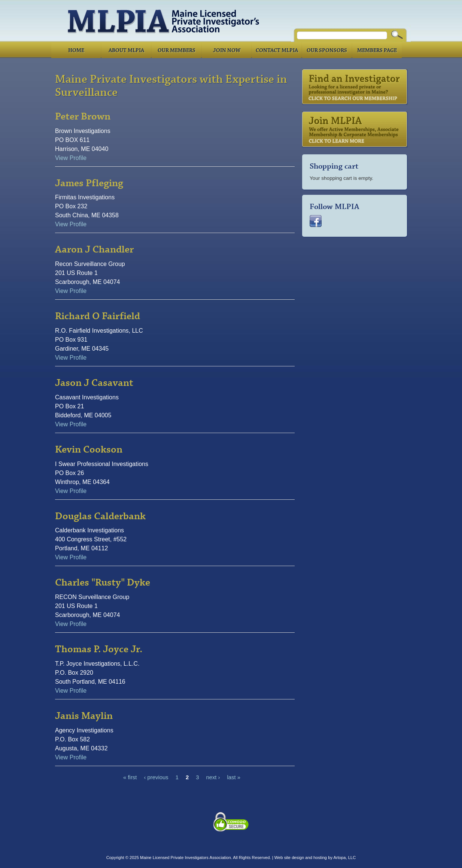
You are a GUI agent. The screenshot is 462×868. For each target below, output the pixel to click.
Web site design (289, 858)
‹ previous (156, 778)
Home (76, 51)
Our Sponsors (327, 51)
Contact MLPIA (277, 51)
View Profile (71, 158)
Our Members (177, 51)
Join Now (227, 51)
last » (234, 778)
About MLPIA (126, 51)
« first (130, 778)
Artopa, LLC (345, 858)
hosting (320, 858)
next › (213, 778)
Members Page (377, 51)
